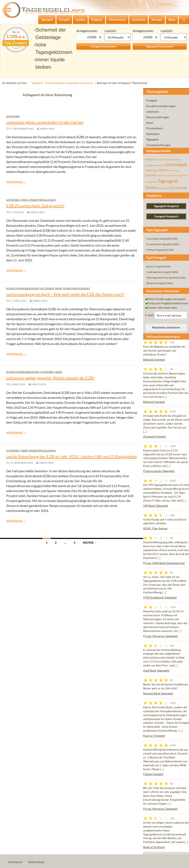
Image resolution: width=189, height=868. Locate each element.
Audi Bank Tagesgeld (156, 670)
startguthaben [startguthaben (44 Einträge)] (151, 182)
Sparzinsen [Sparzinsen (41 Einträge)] (182, 175)
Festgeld (152, 100)
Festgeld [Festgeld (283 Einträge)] (179, 165)
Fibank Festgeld (153, 774)
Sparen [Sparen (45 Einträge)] (174, 175)
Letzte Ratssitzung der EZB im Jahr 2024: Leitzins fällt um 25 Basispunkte (72, 456)
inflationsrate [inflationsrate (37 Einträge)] (174, 171)
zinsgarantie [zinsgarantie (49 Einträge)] (163, 188)
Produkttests (155, 128)
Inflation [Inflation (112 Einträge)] (163, 170)
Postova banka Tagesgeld (159, 471)
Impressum (15, 862)
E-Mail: (150, 315)
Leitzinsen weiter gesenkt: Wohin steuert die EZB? (51, 378)
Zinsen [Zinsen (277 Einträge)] (151, 187)
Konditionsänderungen (23, 288)
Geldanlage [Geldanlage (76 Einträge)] (151, 170)
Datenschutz (36, 862)
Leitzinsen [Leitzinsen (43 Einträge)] (161, 175)
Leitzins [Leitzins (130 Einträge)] (151, 175)
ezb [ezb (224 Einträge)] (169, 165)
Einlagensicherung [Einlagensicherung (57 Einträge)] (154, 165)
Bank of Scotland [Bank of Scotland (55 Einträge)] (162, 159)
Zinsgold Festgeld (154, 436)
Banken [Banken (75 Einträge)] (149, 159)
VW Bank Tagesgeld (156, 506)
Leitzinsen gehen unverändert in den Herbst (45, 122)
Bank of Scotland (154, 847)
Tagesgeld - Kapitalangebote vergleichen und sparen (62, 83)
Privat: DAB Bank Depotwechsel (164, 563)
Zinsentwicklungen (42, 200)
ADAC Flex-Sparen (155, 528)
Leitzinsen (13, 116)
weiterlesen (16, 181)
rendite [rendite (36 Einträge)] (168, 176)
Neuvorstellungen (158, 117)
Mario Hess (47, 129)
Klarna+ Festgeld (154, 736)
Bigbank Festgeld (154, 360)
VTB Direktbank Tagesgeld (160, 597)
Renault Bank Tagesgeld (158, 693)
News (24, 200)
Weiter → (90, 543)
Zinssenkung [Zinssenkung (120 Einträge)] (178, 188)
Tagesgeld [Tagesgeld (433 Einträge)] (167, 181)
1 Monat (118, 37)
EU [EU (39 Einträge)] (164, 165)
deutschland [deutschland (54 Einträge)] (176, 159)
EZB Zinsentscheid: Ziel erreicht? (35, 206)
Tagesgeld (152, 139)
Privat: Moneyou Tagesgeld (160, 636)
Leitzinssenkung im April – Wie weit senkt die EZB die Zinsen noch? (65, 294)
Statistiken (153, 134)
